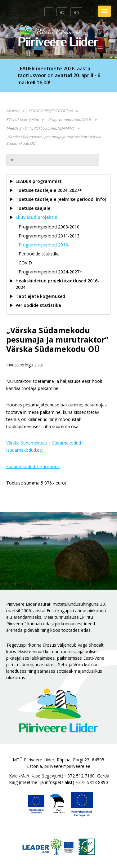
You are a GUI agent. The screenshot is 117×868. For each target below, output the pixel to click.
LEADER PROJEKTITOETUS (51, 111)
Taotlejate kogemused (40, 296)
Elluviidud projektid (22, 120)
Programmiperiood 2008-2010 (49, 227)
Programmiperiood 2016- (70, 120)
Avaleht (13, 111)
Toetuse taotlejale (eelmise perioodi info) (61, 199)
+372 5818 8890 (92, 782)
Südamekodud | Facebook (33, 466)
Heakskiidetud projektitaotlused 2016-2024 (57, 284)
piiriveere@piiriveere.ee (67, 766)
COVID (25, 263)
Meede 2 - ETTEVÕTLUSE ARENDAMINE (40, 128)
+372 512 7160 (80, 776)
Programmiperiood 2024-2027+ (50, 272)
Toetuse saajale (33, 208)
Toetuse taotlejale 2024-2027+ (49, 190)
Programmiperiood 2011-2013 (49, 236)
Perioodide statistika (39, 254)
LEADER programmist (39, 181)
